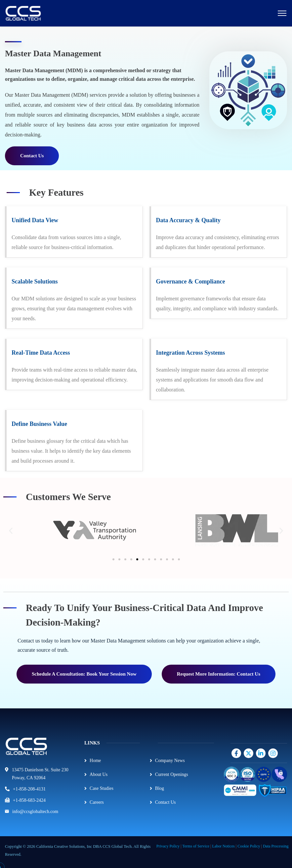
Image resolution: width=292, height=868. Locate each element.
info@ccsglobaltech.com (35, 812)
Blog (160, 788)
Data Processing (276, 846)
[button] (11, 531)
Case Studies (102, 788)
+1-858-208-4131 (29, 789)
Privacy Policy (168, 846)
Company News (170, 761)
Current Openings (172, 774)
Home (95, 761)
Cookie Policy (249, 846)
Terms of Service (196, 846)
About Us (99, 774)
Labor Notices (223, 846)
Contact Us (166, 802)
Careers (97, 802)
